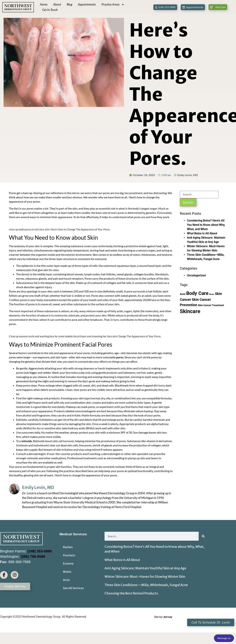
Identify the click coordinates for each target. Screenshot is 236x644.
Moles (67, 572)
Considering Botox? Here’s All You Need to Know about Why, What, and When (206, 225)
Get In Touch (50, 10)
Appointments (87, 4)
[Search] (203, 536)
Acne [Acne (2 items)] (183, 294)
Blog (69, 4)
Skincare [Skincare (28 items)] (190, 311)
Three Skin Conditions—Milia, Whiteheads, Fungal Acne (146, 585)
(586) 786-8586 (33, 557)
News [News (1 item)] (212, 294)
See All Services (73, 588)
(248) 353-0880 (40, 551)
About (57, 4)
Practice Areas (113, 4)
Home (44, 4)
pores (120, 357)
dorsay (168, 617)
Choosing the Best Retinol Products (131, 593)
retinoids (26, 441)
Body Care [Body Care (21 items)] (197, 293)
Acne (66, 580)
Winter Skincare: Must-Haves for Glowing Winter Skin (145, 577)
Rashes (68, 547)
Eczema (68, 563)
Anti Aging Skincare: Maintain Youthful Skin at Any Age (146, 568)
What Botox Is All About (202, 233)
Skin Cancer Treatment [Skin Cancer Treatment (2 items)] (211, 305)
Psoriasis (69, 555)
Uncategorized (196, 275)
